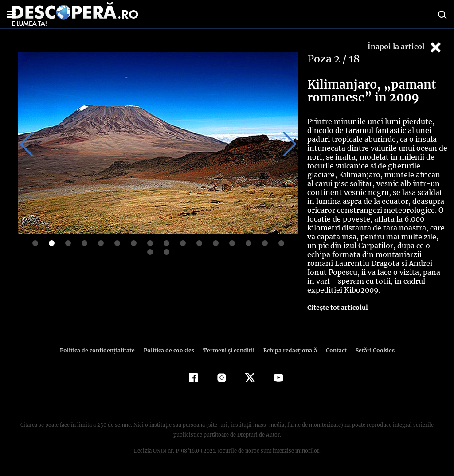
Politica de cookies (170, 350)
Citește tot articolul (337, 308)
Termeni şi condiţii (227, 350)
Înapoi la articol (405, 47)
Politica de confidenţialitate (101, 350)
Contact (333, 350)
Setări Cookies (370, 350)
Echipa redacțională (287, 350)
